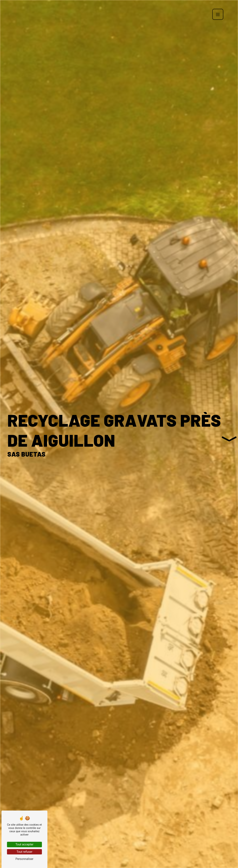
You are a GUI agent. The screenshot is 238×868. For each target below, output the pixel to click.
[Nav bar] (218, 14)
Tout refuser (24, 852)
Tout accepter (24, 844)
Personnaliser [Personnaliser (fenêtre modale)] (24, 859)
